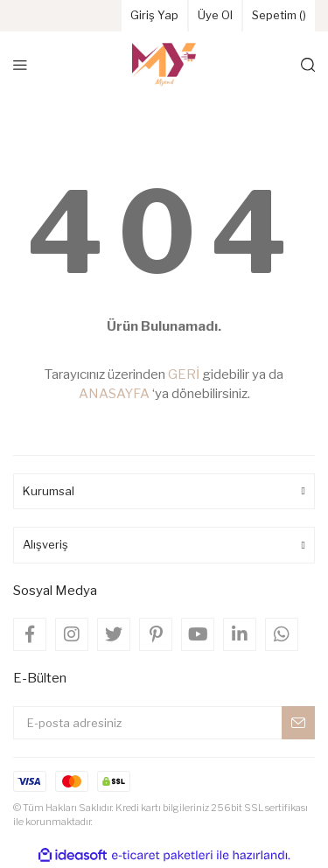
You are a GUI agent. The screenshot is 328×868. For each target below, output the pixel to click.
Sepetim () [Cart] (279, 15)
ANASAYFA (114, 394)
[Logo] (164, 65)
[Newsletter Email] (164, 723)
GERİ (184, 374)
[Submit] (298, 723)
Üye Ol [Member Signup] (215, 15)
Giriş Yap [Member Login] (154, 15)
